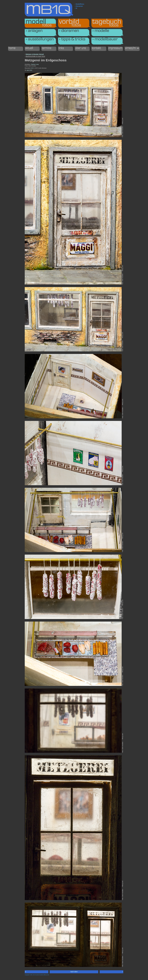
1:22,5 (32, 68)
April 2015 (29, 70)
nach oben (74, 972)
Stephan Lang (35, 64)
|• (26, 972)
